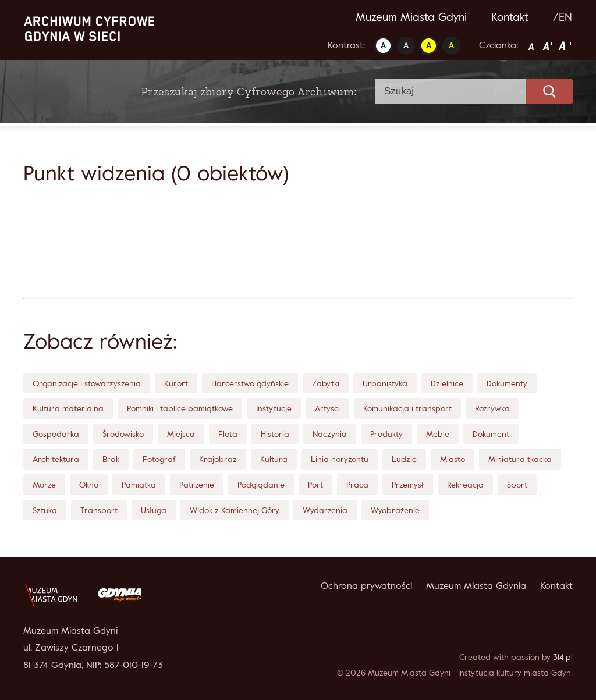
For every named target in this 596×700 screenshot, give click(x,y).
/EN (563, 17)
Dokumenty (507, 383)
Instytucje (274, 408)
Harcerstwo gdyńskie (250, 383)
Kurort (176, 383)
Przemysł (408, 484)
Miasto (453, 459)
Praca (357, 484)
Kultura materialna (68, 408)
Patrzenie (197, 484)
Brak (111, 459)
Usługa (154, 510)
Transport (99, 510)
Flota (228, 434)
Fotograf (159, 459)
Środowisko (123, 434)
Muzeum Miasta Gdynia (476, 585)
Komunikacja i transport (407, 408)
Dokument (491, 434)
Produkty (386, 434)
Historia (275, 434)
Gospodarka (56, 434)
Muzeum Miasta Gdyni (411, 17)
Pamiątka (139, 484)
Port (315, 484)
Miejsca (181, 434)
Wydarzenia (325, 510)
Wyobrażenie (395, 510)
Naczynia (330, 434)
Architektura (56, 459)
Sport (517, 484)
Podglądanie (261, 484)
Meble (438, 434)
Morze (44, 484)
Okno (89, 484)
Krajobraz (218, 459)
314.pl (563, 657)
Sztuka (45, 510)
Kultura (274, 459)
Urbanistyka (385, 383)
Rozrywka (492, 408)
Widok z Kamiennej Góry (235, 510)
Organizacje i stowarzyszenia (87, 383)
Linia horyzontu (340, 459)
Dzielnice (447, 383)
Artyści (327, 408)
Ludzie (404, 459)
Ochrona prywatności (366, 585)
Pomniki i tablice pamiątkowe (180, 408)
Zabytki (326, 383)
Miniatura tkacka (520, 459)
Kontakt (510, 17)
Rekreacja (465, 484)
